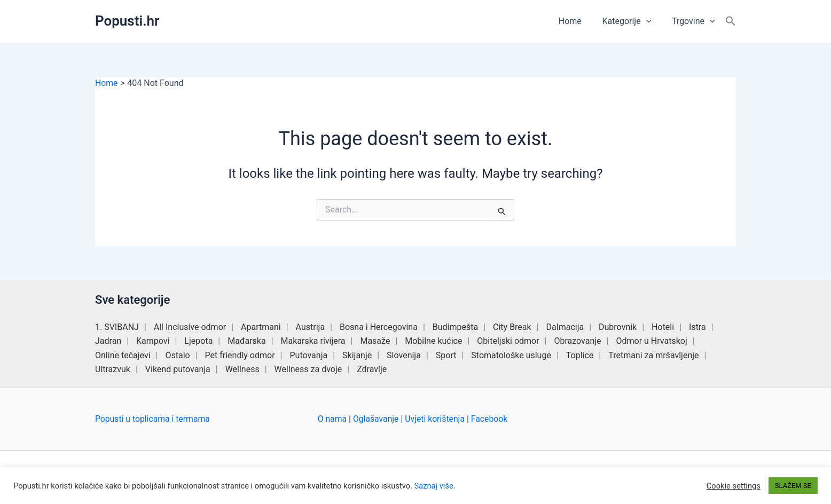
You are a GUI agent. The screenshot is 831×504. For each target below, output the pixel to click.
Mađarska (246, 341)
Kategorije (632, 21)
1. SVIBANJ (117, 327)
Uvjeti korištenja (437, 419)
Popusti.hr (127, 21)
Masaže (375, 341)
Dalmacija (565, 327)
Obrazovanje (577, 341)
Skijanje (357, 355)
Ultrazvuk (113, 369)
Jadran (108, 341)
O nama (332, 419)
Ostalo (177, 355)
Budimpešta (455, 327)
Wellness (242, 369)
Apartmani (261, 327)
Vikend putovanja (178, 369)
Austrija (311, 327)
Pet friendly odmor (240, 355)
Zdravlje (372, 369)
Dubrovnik (618, 327)
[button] (652, 21)
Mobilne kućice (433, 341)
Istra (697, 327)
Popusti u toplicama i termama (153, 419)
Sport (446, 355)
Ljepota (198, 341)
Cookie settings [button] (734, 486)
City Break (512, 327)
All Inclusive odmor (190, 327)
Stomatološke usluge (511, 355)
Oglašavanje (377, 419)
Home (579, 21)
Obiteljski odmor (508, 341)
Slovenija (404, 355)
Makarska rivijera (313, 341)
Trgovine (695, 21)
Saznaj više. (435, 486)
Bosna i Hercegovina (379, 327)
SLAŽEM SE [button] (793, 486)
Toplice (580, 355)
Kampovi (153, 341)
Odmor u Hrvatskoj (651, 341)
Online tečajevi (123, 355)
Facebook (492, 419)
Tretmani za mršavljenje (653, 355)
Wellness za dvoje (308, 369)
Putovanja (308, 355)
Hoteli (663, 327)
